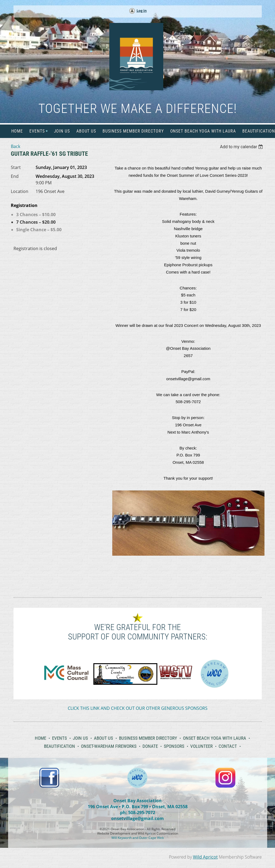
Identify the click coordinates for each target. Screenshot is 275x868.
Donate (150, 746)
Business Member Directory (148, 738)
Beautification (60, 746)
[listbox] (242, 147)
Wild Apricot (205, 857)
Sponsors (174, 746)
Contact (228, 746)
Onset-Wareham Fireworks (109, 746)
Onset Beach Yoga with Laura (215, 738)
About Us (103, 738)
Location (20, 191)
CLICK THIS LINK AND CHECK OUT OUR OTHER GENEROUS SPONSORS (138, 708)
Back (16, 146)
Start (16, 167)
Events (60, 738)
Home (40, 738)
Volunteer (201, 746)
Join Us (80, 738)
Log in (142, 11)
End (15, 176)
